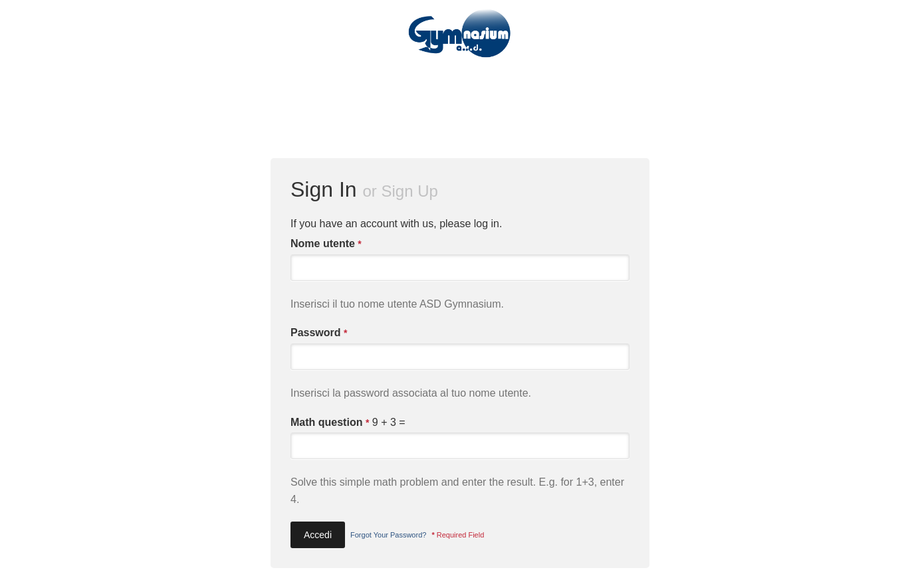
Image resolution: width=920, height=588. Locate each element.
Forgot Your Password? (388, 535)
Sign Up (410, 191)
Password (319, 333)
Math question (330, 423)
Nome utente (326, 244)
